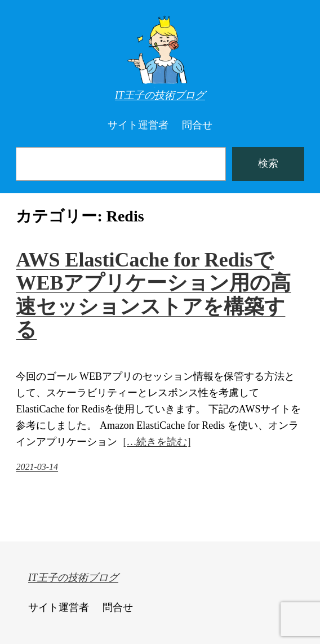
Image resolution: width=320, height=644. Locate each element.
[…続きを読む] (157, 442)
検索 (268, 163)
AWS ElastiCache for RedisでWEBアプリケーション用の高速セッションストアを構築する (153, 295)
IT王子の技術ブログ (160, 95)
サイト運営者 (138, 125)
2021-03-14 (37, 467)
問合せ (197, 125)
